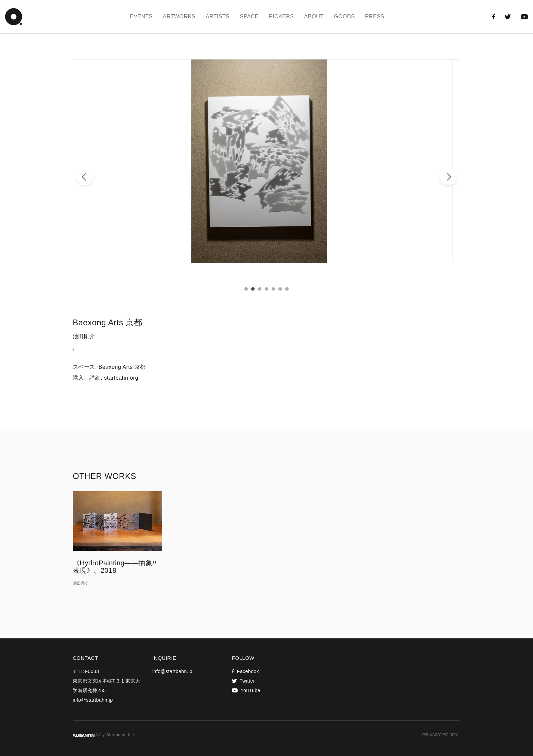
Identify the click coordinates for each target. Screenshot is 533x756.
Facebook (245, 671)
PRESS (375, 16)
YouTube (246, 690)
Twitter (243, 681)
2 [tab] (253, 289)
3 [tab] (260, 289)
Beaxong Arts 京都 (122, 367)
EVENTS (141, 16)
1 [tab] (246, 289)
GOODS (344, 16)
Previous (85, 177)
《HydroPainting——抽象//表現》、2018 (115, 567)
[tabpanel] (266, 161)
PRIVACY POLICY (440, 735)
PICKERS (281, 16)
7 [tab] (287, 289)
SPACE (249, 16)
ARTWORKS (179, 16)
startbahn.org (121, 378)
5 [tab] (273, 289)
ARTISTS (218, 16)
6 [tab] (280, 289)
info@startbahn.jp (93, 700)
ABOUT (314, 16)
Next (448, 177)
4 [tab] (266, 289)
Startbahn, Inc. (121, 735)
